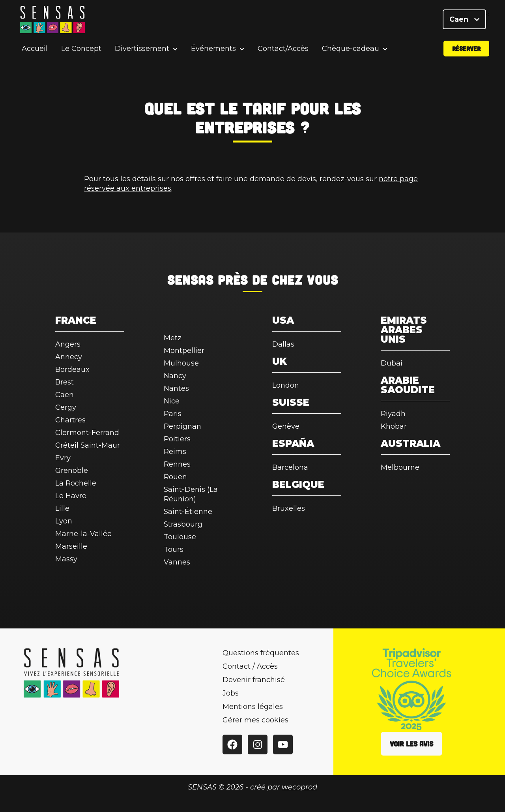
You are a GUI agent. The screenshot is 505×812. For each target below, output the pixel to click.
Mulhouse (181, 363)
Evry (63, 458)
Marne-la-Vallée (83, 534)
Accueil (35, 49)
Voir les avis (411, 744)
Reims (175, 452)
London (286, 385)
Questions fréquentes (261, 653)
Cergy (66, 407)
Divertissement (142, 49)
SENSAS (190, 279)
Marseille (71, 546)
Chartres (70, 420)
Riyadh (393, 414)
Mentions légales (253, 707)
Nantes (176, 388)
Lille (62, 508)
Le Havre (71, 496)
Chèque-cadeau (351, 49)
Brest (65, 382)
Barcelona (290, 467)
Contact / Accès (250, 666)
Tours (174, 549)
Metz (173, 338)
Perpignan (182, 426)
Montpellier (184, 351)
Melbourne (400, 467)
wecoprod (299, 787)
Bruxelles (289, 508)
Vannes (177, 562)
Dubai (392, 363)
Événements (213, 49)
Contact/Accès (283, 49)
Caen (464, 20)
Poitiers (177, 439)
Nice (172, 401)
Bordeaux (72, 369)
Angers (68, 344)
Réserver (466, 49)
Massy (66, 559)
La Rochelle (76, 483)
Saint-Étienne (188, 512)
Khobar (394, 426)
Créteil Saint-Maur (88, 445)
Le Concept (81, 49)
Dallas (283, 344)
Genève (286, 426)
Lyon (64, 521)
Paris (173, 414)
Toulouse (180, 537)
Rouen (175, 477)
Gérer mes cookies (255, 720)
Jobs (231, 693)
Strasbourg (183, 524)
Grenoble (72, 471)
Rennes (177, 464)
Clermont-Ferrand (87, 433)
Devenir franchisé (254, 680)
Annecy (69, 357)
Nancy (175, 376)
